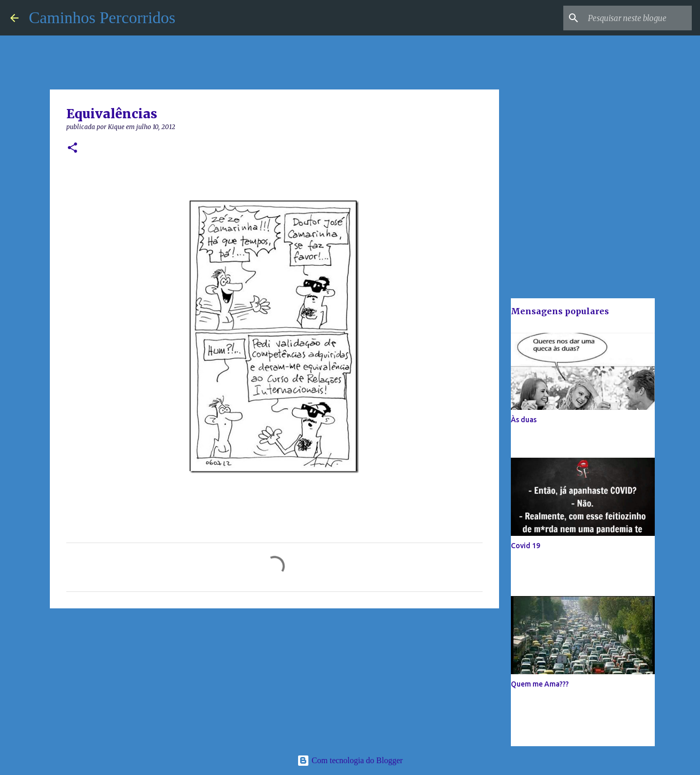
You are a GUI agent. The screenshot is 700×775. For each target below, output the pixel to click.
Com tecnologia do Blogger (350, 760)
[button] (72, 148)
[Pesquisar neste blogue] (638, 18)
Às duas (524, 420)
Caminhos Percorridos (102, 17)
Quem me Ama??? (540, 684)
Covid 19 (526, 546)
